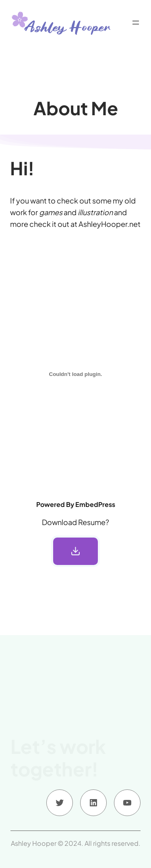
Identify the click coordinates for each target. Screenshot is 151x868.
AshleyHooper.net (110, 224)
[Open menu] (136, 23)
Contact (41, 780)
